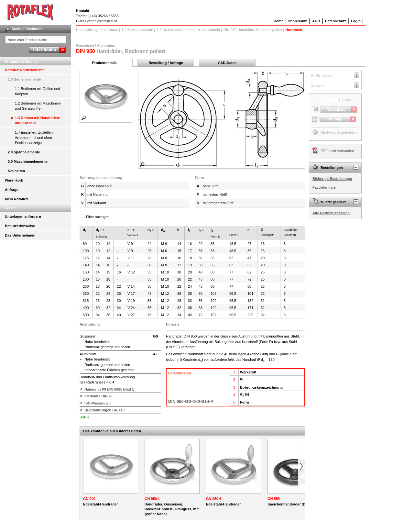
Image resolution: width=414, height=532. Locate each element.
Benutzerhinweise (20, 226)
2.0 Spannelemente (24, 152)
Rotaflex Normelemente (25, 70)
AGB (316, 21)
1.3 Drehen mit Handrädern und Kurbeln (38, 120)
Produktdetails (104, 63)
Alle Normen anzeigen (331, 213)
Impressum (298, 21)
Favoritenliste (324, 187)
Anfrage (12, 190)
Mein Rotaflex (16, 199)
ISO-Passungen (98, 403)
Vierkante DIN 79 (98, 396)
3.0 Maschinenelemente (28, 161)
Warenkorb (14, 180)
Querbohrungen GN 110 (104, 410)
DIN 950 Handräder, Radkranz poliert (253, 30)
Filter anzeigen (98, 217)
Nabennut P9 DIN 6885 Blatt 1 (109, 389)
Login (356, 21)
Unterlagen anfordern (23, 216)
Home (279, 21)
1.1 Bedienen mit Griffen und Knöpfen (38, 91)
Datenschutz (336, 21)
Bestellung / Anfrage (166, 63)
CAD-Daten (227, 63)
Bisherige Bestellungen (332, 179)
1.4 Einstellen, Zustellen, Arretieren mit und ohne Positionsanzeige (34, 138)
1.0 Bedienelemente (24, 79)
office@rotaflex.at (102, 21)
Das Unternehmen (20, 235)
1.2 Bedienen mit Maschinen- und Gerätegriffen (38, 106)
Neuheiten (16, 171)
